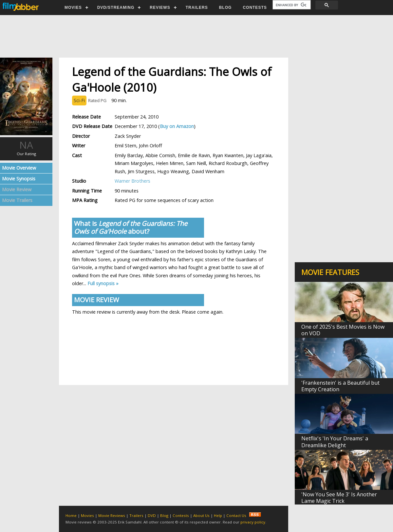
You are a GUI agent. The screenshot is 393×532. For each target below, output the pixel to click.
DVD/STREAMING (116, 8)
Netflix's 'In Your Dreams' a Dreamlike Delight (335, 442)
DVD (152, 515)
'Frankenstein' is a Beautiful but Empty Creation (340, 386)
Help (218, 515)
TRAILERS (197, 8)
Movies (87, 515)
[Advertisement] (196, 36)
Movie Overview (19, 168)
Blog (164, 515)
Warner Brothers (132, 181)
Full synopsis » (103, 283)
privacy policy (253, 522)
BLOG (225, 8)
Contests (181, 515)
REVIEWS (160, 8)
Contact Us (236, 515)
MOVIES (73, 8)
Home (71, 515)
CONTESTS (255, 8)
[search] (291, 5)
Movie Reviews (112, 515)
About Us (201, 515)
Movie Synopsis (19, 179)
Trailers (136, 515)
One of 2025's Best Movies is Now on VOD (343, 330)
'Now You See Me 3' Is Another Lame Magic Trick (339, 498)
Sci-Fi (79, 100)
